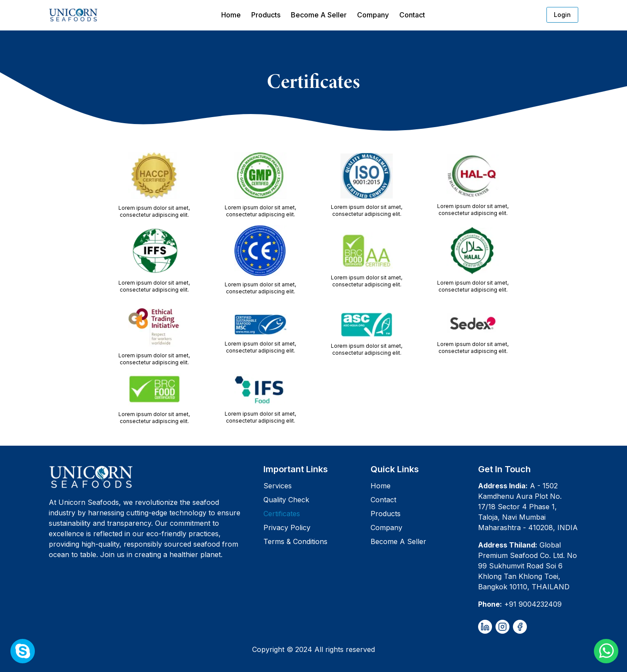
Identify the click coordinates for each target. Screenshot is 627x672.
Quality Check (286, 500)
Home (231, 15)
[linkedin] (485, 627)
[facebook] (520, 627)
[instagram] (502, 627)
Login (562, 15)
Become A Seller (319, 15)
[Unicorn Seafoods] (153, 477)
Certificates (282, 514)
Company (373, 15)
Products (266, 15)
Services (278, 486)
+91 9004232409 (533, 604)
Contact (412, 15)
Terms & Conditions (295, 541)
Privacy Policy (287, 528)
